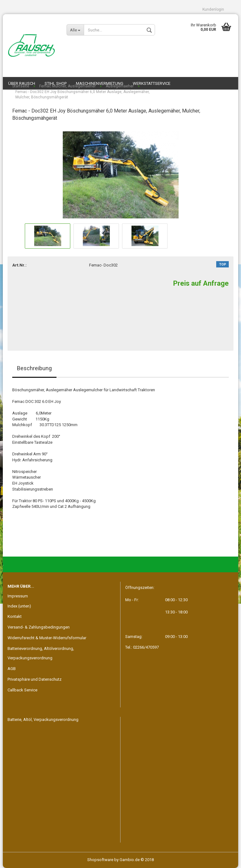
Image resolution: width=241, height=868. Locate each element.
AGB (12, 669)
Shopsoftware (100, 860)
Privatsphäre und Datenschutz (35, 679)
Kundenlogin (213, 9)
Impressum (18, 596)
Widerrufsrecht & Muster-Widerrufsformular (47, 638)
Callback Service (22, 690)
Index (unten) (19, 606)
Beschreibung (34, 368)
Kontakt (15, 616)
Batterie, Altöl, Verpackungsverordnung (43, 720)
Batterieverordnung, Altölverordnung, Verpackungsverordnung (41, 653)
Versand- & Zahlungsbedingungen (39, 627)
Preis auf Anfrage (201, 283)
